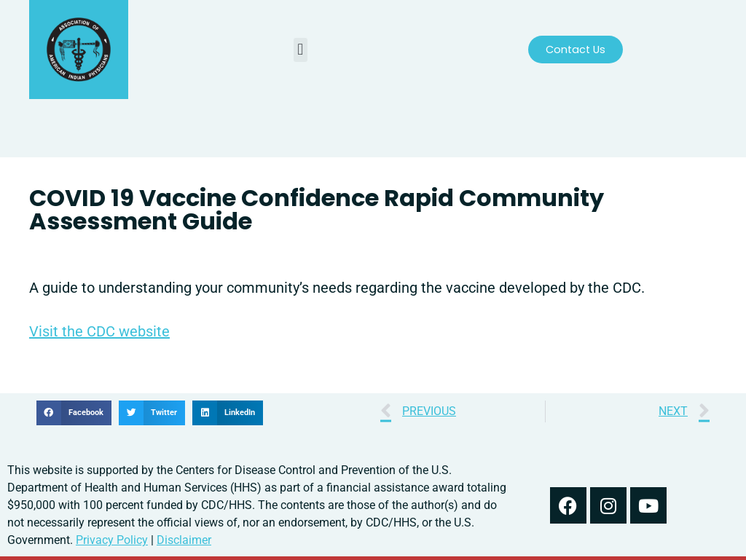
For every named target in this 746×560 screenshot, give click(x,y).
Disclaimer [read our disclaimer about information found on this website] (184, 540)
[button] (301, 50)
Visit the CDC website (99, 331)
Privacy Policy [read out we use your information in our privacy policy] (112, 540)
